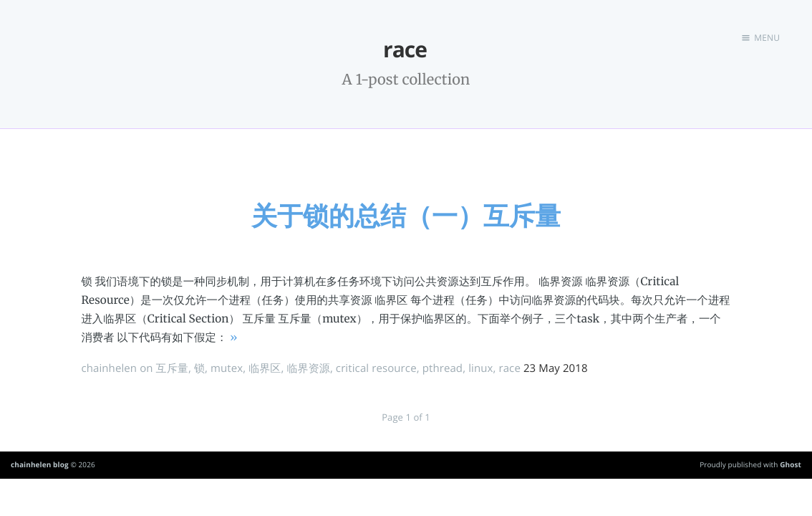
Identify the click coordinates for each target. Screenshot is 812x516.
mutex (227, 368)
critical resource (376, 368)
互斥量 (172, 368)
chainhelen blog (40, 464)
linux (480, 368)
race (509, 368)
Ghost (791, 464)
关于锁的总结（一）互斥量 (406, 215)
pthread (443, 368)
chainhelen (109, 368)
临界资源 (308, 368)
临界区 (265, 368)
